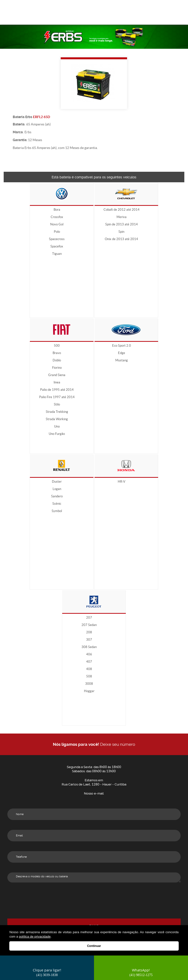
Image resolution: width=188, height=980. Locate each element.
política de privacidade (35, 937)
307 (89, 640)
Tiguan (57, 254)
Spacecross (57, 239)
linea (57, 382)
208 (89, 632)
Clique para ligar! (47, 972)
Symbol (57, 511)
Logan (57, 489)
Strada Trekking (57, 412)
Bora (57, 210)
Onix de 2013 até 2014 (121, 239)
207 (89, 618)
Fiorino (57, 368)
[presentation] (94, 902)
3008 (89, 684)
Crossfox (57, 217)
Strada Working (57, 419)
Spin (121, 232)
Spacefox (57, 246)
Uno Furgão (57, 434)
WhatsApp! (141, 972)
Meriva (122, 217)
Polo (57, 232)
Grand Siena (57, 375)
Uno (57, 427)
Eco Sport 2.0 (122, 346)
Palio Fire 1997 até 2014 (57, 397)
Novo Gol (57, 224)
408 (89, 669)
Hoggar (89, 691)
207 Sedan (89, 625)
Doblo (57, 360)
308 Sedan (89, 647)
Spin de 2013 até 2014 (122, 224)
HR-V (122, 482)
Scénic (57, 504)
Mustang (122, 360)
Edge (122, 353)
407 (89, 662)
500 (57, 346)
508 (89, 676)
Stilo (57, 404)
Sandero (57, 496)
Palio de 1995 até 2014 (57, 390)
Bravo (57, 353)
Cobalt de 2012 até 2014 (122, 210)
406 (89, 654)
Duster (57, 482)
